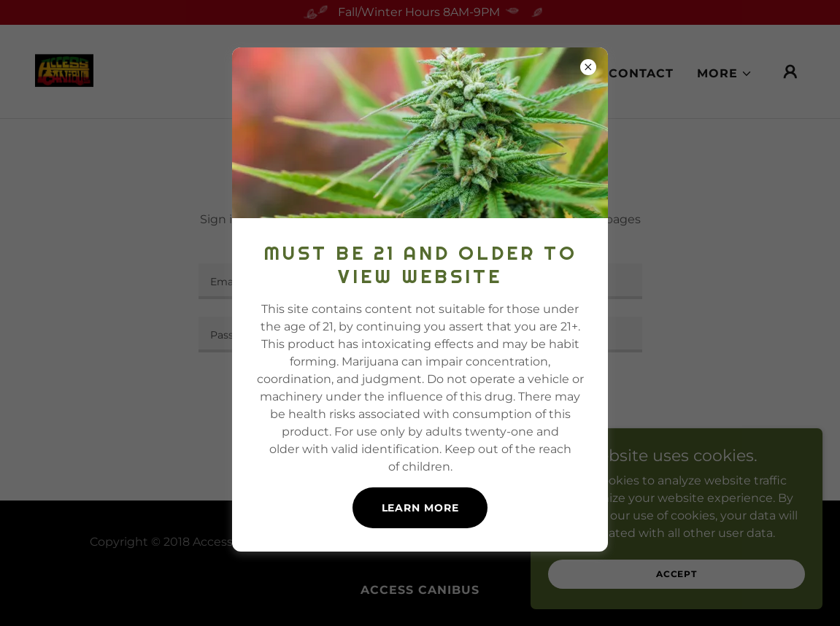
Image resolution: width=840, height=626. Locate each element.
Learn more (420, 508)
